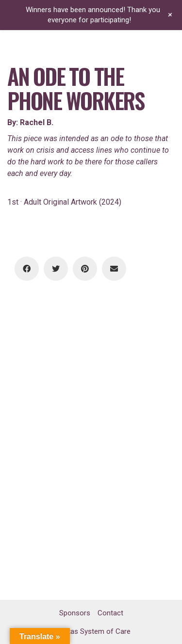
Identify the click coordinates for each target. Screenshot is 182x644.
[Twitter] (56, 269)
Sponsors (75, 613)
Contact (110, 613)
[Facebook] (27, 269)
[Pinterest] (85, 269)
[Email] (114, 269)
